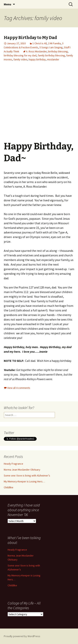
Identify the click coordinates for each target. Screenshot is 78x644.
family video (20, 59)
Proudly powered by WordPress (22, 636)
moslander (53, 59)
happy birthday (37, 59)
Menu (7, 4)
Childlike (9, 487)
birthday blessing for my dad (20, 55)
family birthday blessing (51, 55)
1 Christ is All (40, 43)
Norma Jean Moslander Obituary (22, 470)
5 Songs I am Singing (51, 47)
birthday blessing (58, 51)
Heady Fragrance (13, 464)
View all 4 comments (19, 388)
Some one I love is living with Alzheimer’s (27, 476)
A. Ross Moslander (36, 51)
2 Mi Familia (54, 43)
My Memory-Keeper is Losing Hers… (24, 481)
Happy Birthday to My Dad (30, 38)
